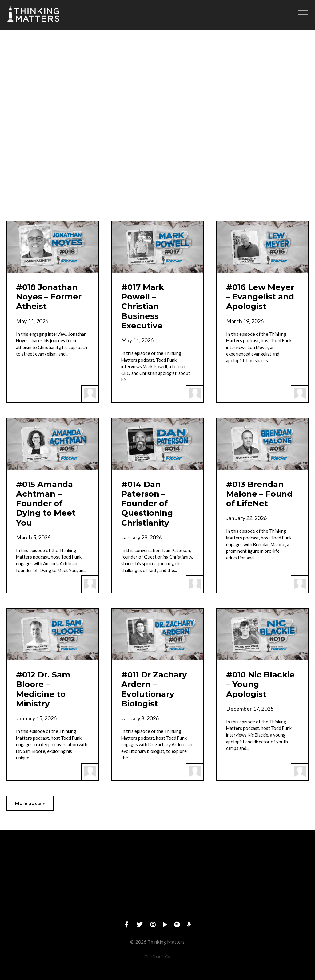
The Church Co (157, 956)
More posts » (30, 803)
